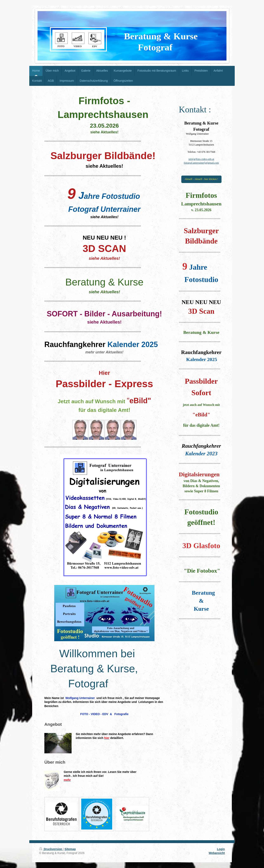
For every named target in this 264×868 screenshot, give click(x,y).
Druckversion (51, 849)
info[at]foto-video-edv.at (201, 159)
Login (221, 849)
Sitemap (70, 849)
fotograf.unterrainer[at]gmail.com (201, 163)
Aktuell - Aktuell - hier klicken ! (201, 179)
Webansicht (217, 853)
